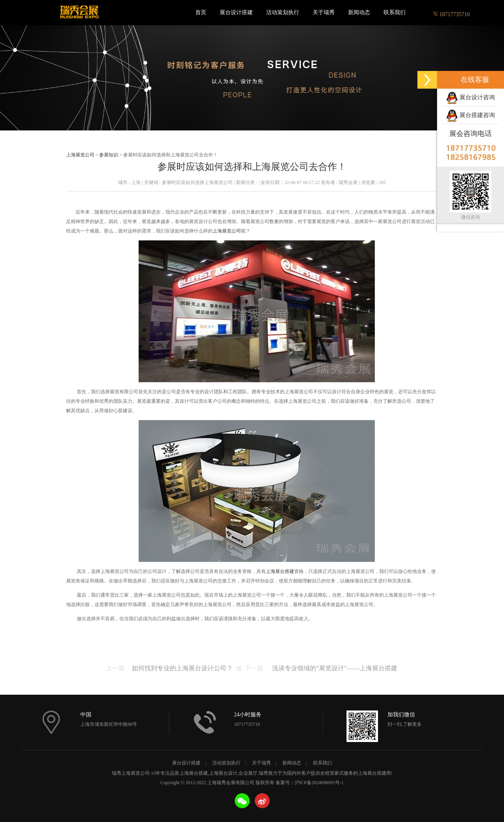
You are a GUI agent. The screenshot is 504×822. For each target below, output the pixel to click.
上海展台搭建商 (374, 773)
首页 (201, 12)
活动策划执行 (283, 12)
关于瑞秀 (324, 12)
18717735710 (451, 12)
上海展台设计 (223, 773)
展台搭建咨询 (471, 116)
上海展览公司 (80, 155)
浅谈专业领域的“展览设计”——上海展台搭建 (335, 668)
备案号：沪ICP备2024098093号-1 (310, 783)
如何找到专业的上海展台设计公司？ (182, 668)
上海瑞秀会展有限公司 (79, 13)
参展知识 (109, 155)
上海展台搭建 (280, 571)
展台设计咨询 (471, 98)
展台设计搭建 (236, 12)
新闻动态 (359, 12)
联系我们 (395, 12)
